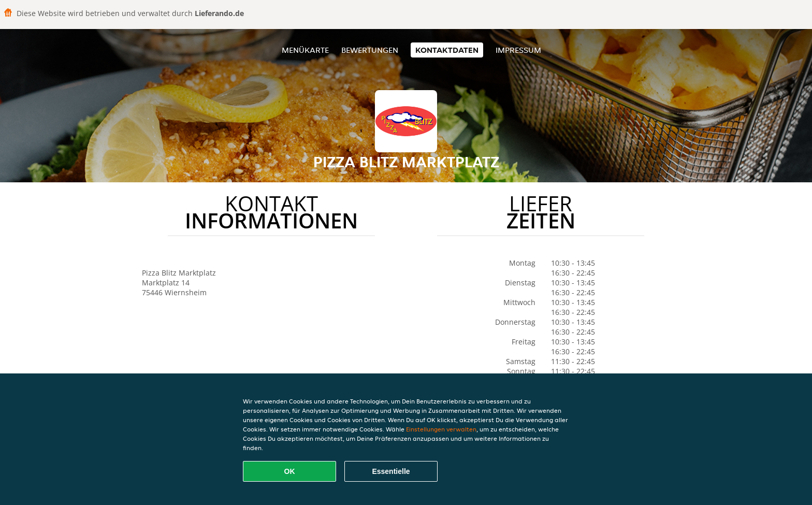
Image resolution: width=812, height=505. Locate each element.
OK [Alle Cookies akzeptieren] (290, 471)
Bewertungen (370, 50)
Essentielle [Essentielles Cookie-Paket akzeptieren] (391, 471)
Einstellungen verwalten (441, 429)
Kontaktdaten (447, 50)
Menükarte (305, 50)
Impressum (518, 50)
